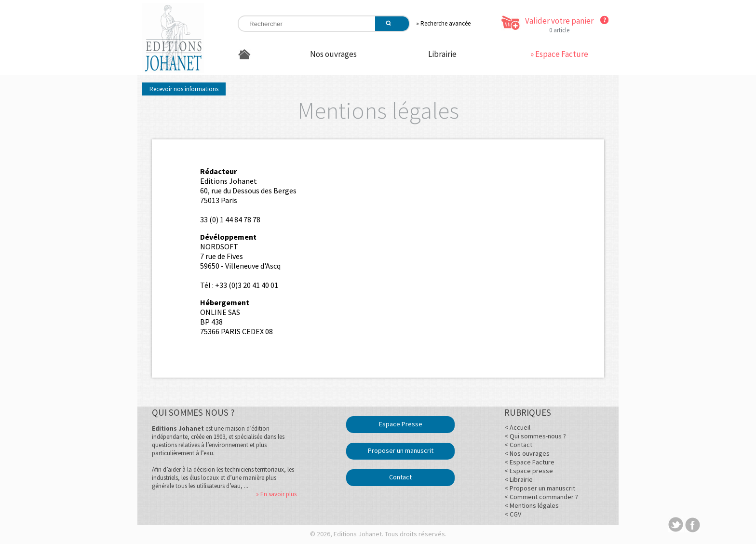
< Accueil (517, 427)
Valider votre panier (559, 21)
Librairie (442, 54)
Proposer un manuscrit (401, 450)
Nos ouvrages (333, 54)
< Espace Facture (529, 462)
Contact (400, 477)
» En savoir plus (276, 494)
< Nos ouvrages (527, 453)
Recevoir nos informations (184, 89)
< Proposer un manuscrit (540, 488)
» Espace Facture (559, 54)
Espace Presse (401, 424)
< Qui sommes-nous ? (535, 436)
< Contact (518, 445)
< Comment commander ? (541, 497)
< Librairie (519, 479)
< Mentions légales (532, 505)
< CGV (513, 514)
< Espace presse (529, 471)
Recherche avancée (445, 23)
